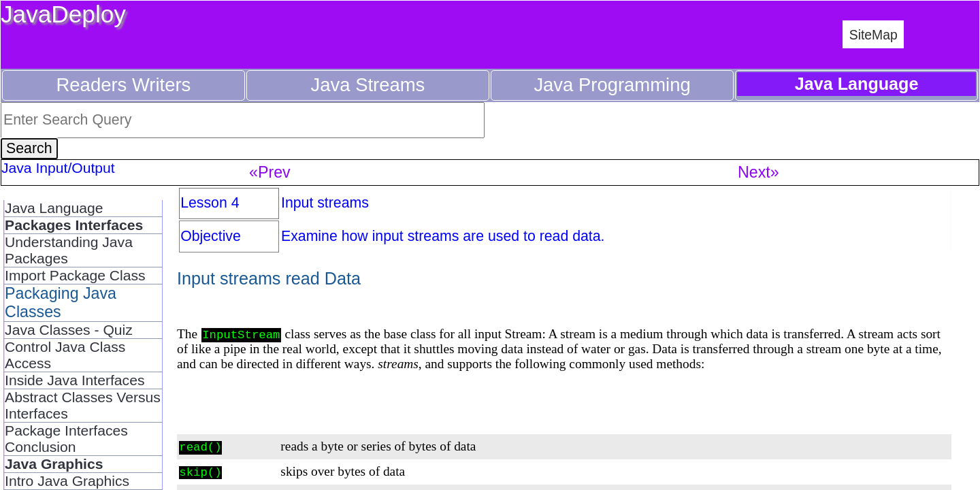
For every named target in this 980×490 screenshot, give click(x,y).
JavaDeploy (63, 14)
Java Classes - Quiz (69, 330)
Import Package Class (75, 275)
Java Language (54, 208)
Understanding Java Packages (69, 250)
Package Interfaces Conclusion (66, 439)
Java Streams (368, 85)
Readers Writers (124, 85)
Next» (758, 172)
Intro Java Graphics (67, 481)
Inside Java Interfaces (75, 380)
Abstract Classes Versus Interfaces (83, 405)
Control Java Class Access (65, 355)
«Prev (270, 172)
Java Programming (612, 85)
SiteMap (873, 35)
